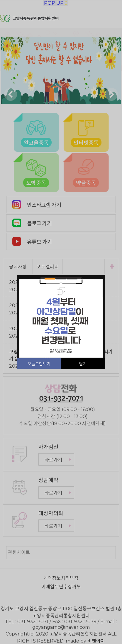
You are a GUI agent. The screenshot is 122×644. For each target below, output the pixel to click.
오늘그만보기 (39, 364)
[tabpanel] (61, 319)
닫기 (83, 364)
